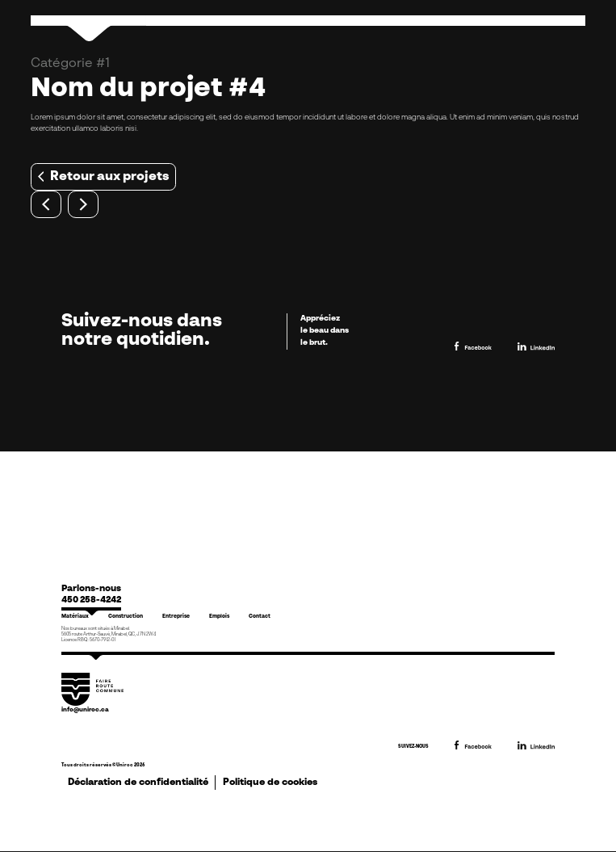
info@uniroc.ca (85, 710)
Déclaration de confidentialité (138, 783)
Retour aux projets (103, 177)
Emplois (219, 617)
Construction (126, 617)
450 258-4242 (91, 600)
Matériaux (75, 617)
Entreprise (176, 617)
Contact (260, 617)
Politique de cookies (270, 783)
